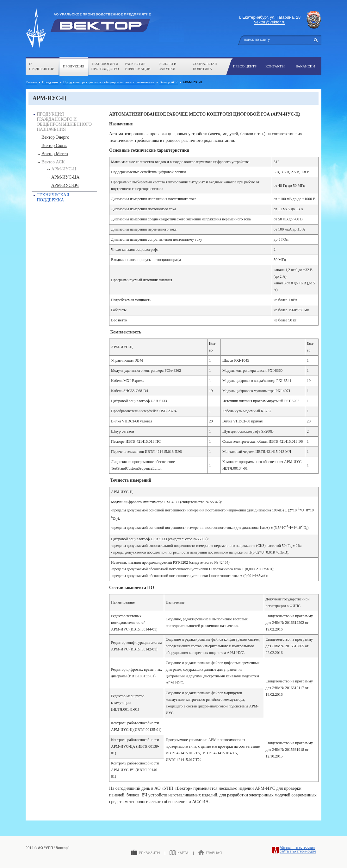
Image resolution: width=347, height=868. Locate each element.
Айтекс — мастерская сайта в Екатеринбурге (298, 849)
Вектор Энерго (55, 137)
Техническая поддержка (53, 197)
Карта (179, 852)
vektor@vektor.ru (270, 22)
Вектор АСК (169, 82)
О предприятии (42, 66)
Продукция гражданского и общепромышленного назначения (109, 82)
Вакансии (305, 66)
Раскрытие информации (138, 66)
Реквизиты (146, 852)
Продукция (74, 66)
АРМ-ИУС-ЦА (65, 177)
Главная (31, 82)
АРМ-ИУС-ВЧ (65, 185)
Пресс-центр (245, 66)
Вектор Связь (54, 146)
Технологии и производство (105, 66)
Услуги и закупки (168, 66)
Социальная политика (205, 66)
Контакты (275, 66)
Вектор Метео (55, 154)
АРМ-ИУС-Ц (64, 169)
